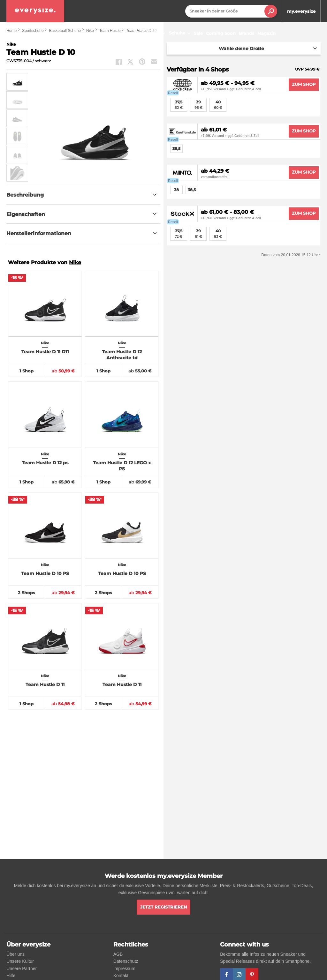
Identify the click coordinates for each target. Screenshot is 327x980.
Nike (75, 262)
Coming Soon (221, 33)
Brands (247, 33)
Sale (198, 33)
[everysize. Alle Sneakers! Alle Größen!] (35, 11)
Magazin (266, 33)
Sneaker (154, 34)
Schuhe (181, 34)
